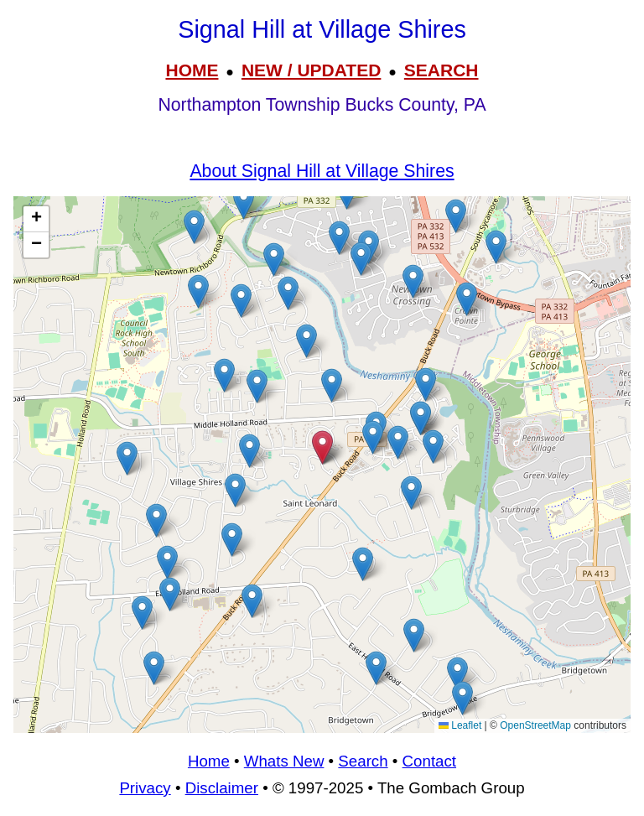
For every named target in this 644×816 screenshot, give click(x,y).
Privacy (145, 788)
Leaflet (460, 725)
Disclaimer (222, 788)
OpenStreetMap (535, 725)
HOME (192, 70)
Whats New (284, 761)
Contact (429, 761)
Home (209, 761)
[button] (496, 247)
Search (363, 761)
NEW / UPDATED (311, 70)
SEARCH (441, 70)
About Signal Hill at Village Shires (322, 171)
